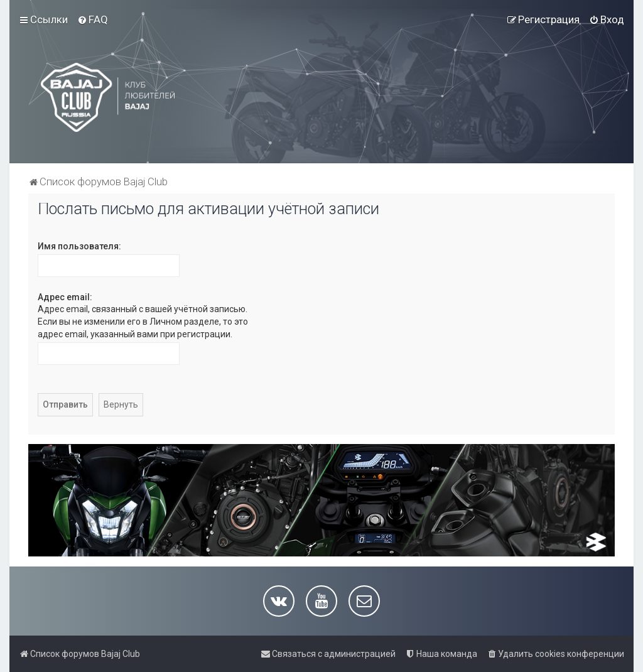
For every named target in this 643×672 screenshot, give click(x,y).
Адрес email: (65, 297)
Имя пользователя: (79, 246)
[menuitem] (93, 19)
